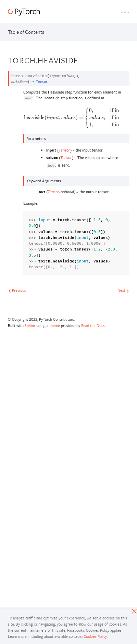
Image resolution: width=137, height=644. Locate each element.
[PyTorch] (24, 12)
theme (55, 325)
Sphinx (30, 325)
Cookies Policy (95, 636)
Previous (17, 290)
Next (123, 290)
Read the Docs (93, 325)
